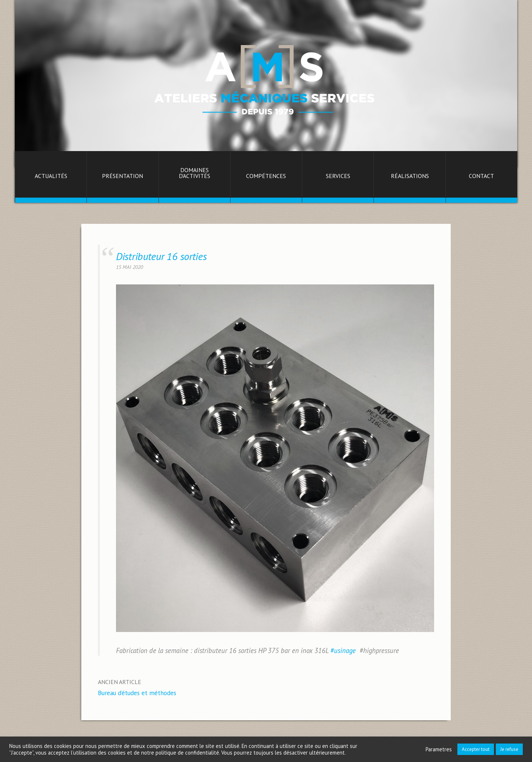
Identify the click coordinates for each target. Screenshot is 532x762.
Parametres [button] (439, 749)
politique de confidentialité (187, 753)
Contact (481, 176)
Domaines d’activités (195, 173)
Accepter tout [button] (476, 749)
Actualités (51, 176)
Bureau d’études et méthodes (137, 693)
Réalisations (410, 176)
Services (338, 176)
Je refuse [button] (509, 749)
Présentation (122, 176)
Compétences (266, 176)
